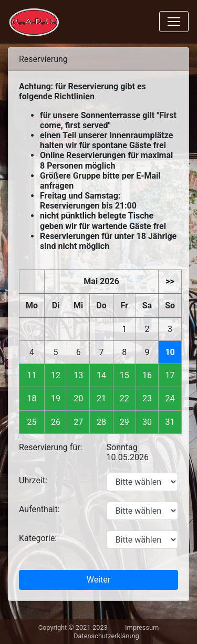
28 (101, 422)
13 (78, 375)
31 (170, 422)
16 (147, 375)
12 (56, 375)
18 (32, 398)
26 (56, 422)
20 (78, 398)
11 (32, 375)
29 (125, 422)
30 (147, 422)
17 (170, 375)
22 (125, 398)
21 (101, 398)
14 (101, 375)
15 (125, 375)
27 (78, 422)
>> (170, 281)
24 (170, 398)
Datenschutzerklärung (106, 636)
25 (32, 422)
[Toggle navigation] (174, 22)
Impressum (142, 627)
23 (147, 398)
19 (56, 398)
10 (170, 352)
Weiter (98, 580)
